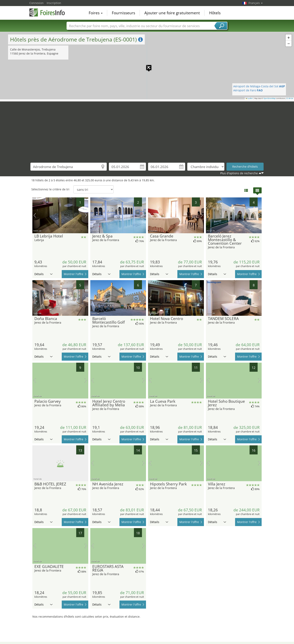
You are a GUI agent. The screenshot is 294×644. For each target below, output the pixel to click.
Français (256, 3)
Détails (43, 274)
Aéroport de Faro (248, 90)
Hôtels (215, 13)
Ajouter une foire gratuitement (172, 13)
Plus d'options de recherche (239, 173)
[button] (147, 66)
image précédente (35, 215)
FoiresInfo (49, 12)
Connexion (36, 3)
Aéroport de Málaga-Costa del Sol (259, 86)
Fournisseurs (123, 13)
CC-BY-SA (290, 98)
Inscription (54, 3)
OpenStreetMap (269, 98)
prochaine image (86, 215)
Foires (96, 13)
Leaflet (249, 98)
